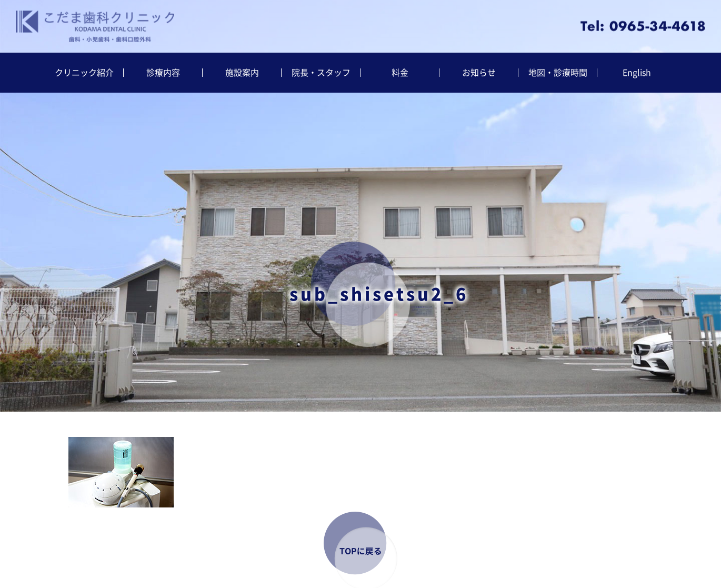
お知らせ (479, 73)
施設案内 (242, 73)
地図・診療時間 (558, 73)
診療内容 (163, 73)
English (637, 73)
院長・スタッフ (321, 73)
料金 (400, 73)
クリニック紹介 (84, 73)
